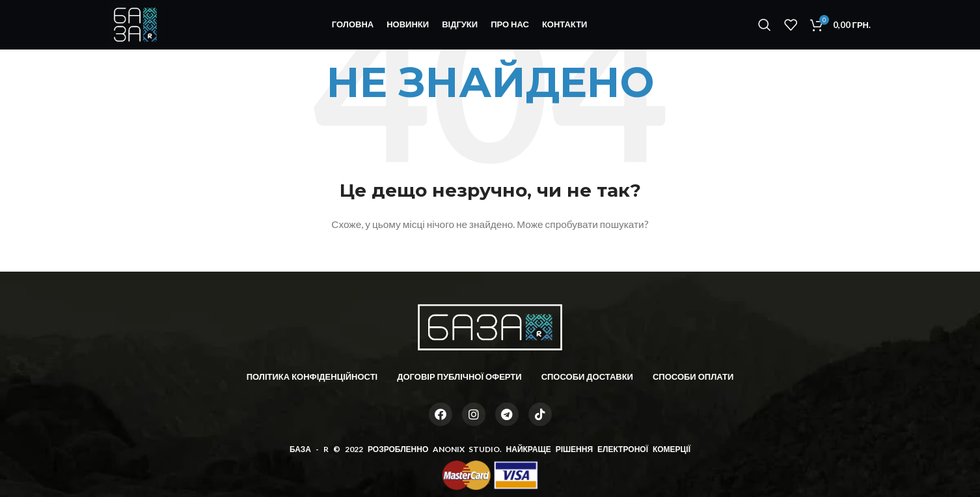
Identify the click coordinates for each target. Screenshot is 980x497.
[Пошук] (765, 28)
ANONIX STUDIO (466, 449)
